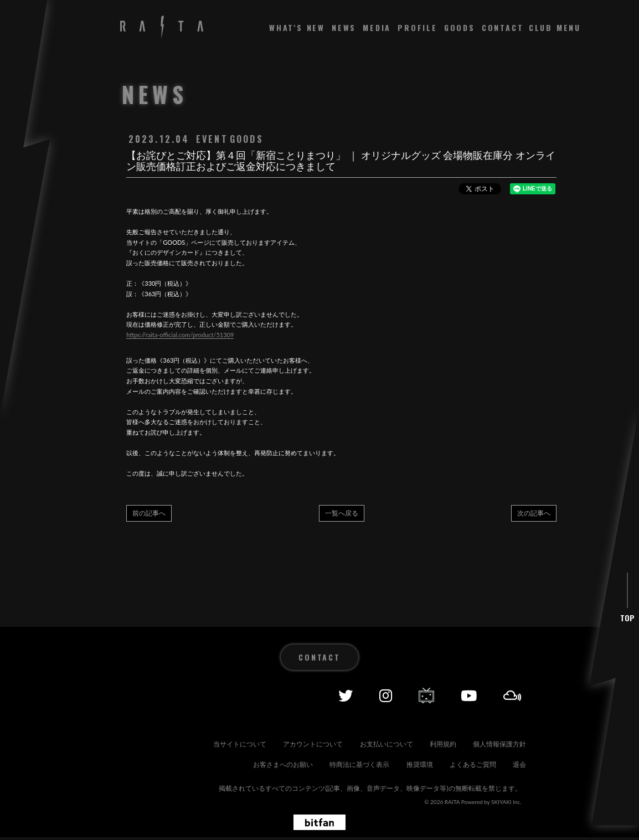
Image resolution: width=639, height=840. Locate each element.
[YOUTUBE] (469, 683)
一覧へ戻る (342, 513)
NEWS (344, 27)
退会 (515, 768)
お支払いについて (442, 731)
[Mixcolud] (512, 683)
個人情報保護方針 (269, 749)
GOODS (460, 27)
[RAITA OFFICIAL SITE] (162, 28)
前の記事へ (149, 513)
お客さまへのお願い (352, 749)
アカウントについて (359, 731)
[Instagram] (386, 683)
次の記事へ (534, 513)
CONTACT (503, 27)
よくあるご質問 (458, 768)
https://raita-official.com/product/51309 (180, 335)
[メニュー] (555, 28)
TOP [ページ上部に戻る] (627, 606)
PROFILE (418, 27)
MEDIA (377, 27)
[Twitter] (346, 683)
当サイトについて (276, 731)
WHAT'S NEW (297, 27)
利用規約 (508, 731)
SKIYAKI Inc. (506, 804)
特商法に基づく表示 (439, 749)
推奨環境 (508, 749)
